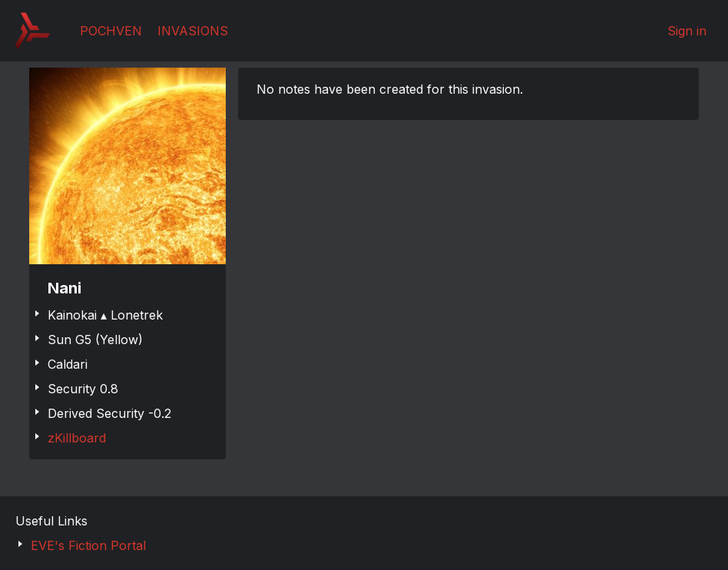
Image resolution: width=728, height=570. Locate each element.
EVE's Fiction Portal (88, 545)
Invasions (193, 31)
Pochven (111, 31)
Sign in (687, 31)
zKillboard (77, 438)
